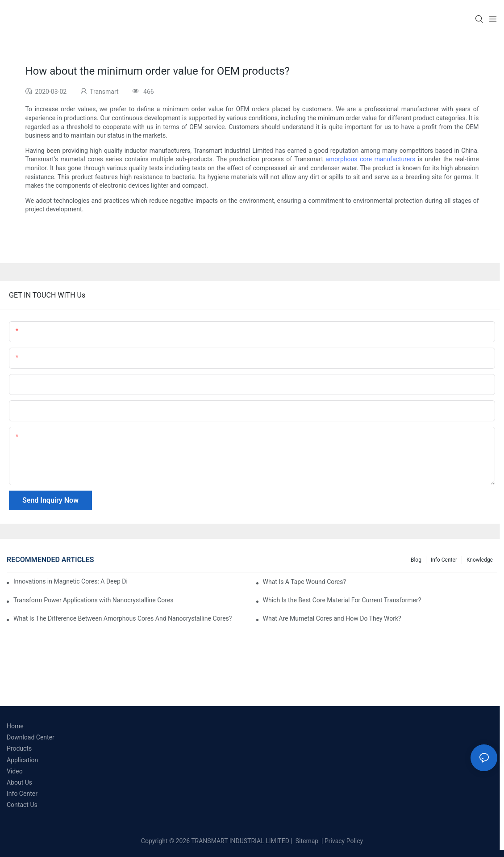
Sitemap (306, 841)
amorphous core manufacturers (370, 159)
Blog (416, 560)
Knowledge (480, 560)
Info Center (444, 560)
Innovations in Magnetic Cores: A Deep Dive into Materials (70, 581)
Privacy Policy (344, 841)
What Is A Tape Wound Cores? (305, 582)
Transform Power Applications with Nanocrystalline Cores (94, 600)
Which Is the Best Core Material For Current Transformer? (342, 600)
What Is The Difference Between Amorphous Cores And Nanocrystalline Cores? (123, 618)
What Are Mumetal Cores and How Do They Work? (332, 618)
